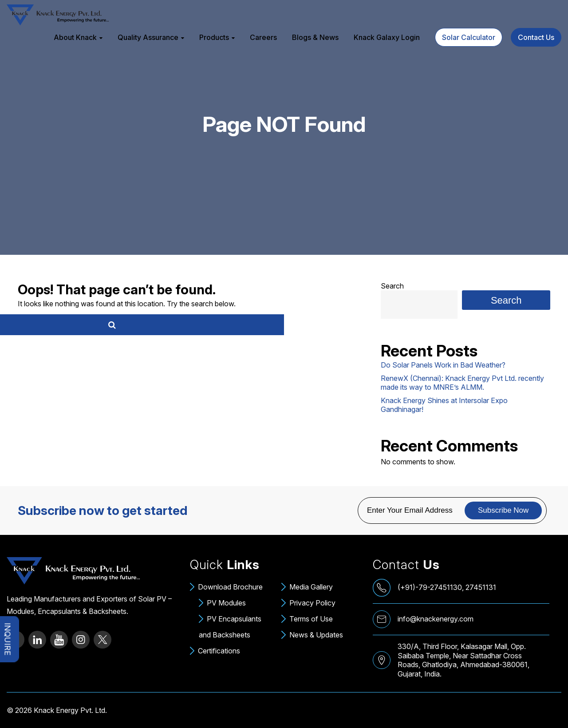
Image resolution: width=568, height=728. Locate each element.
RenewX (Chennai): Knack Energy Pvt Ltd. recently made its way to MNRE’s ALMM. (462, 383)
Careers (263, 37)
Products (214, 37)
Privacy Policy (312, 603)
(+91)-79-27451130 (430, 587)
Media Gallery (311, 587)
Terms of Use (311, 619)
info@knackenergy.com (436, 619)
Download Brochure (230, 587)
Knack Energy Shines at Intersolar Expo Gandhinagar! (444, 405)
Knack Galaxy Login (387, 37)
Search (392, 286)
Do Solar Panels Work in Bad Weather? (443, 365)
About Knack (75, 37)
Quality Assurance (148, 37)
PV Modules (226, 603)
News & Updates (316, 635)
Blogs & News (315, 37)
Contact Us (536, 37)
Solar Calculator (469, 37)
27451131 (481, 587)
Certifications (219, 651)
